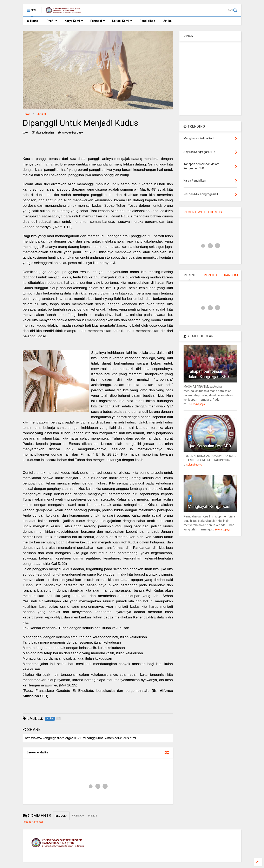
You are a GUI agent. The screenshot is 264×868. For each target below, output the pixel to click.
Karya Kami (74, 21)
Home (33, 21)
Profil (52, 21)
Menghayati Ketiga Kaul (209, 507)
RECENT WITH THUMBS (203, 212)
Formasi (98, 21)
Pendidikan (147, 21)
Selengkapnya (197, 404)
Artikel (168, 21)
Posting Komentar (33, 822)
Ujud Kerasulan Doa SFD (209, 446)
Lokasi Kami (122, 21)
